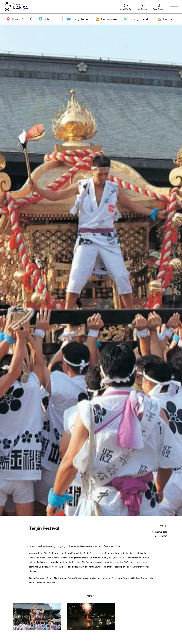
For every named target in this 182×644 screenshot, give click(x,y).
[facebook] (162, 526)
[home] (59, 7)
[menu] (174, 7)
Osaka (119, 546)
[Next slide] (180, 19)
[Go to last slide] (31, 19)
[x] (166, 526)
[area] (14, 19)
